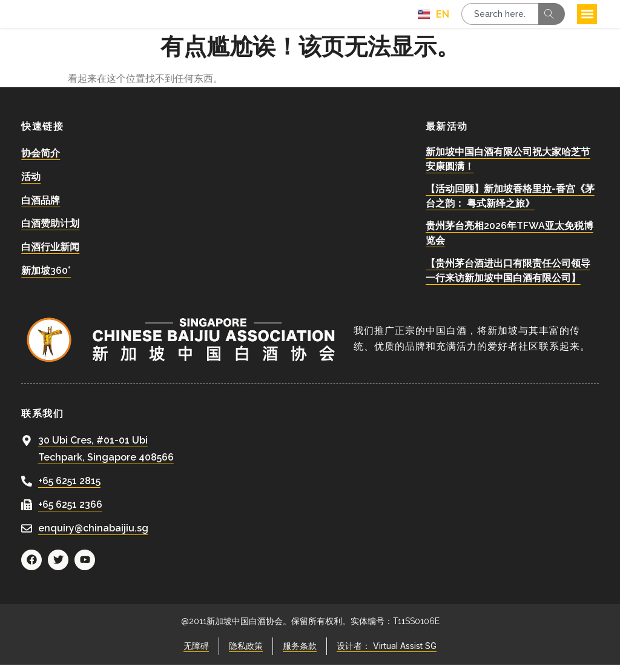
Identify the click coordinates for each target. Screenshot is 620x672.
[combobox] (500, 18)
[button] (587, 18)
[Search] (552, 18)
